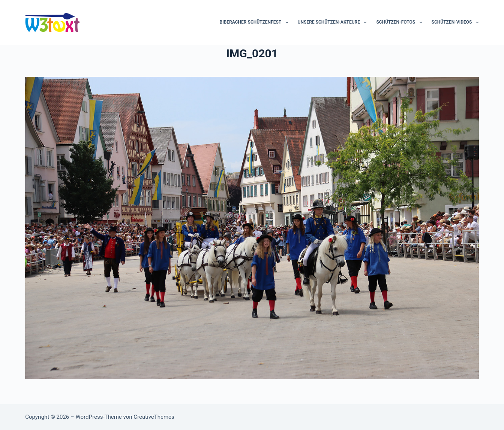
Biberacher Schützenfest (256, 22)
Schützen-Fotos (400, 22)
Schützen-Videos (455, 22)
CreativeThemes (154, 417)
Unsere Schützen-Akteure (334, 22)
